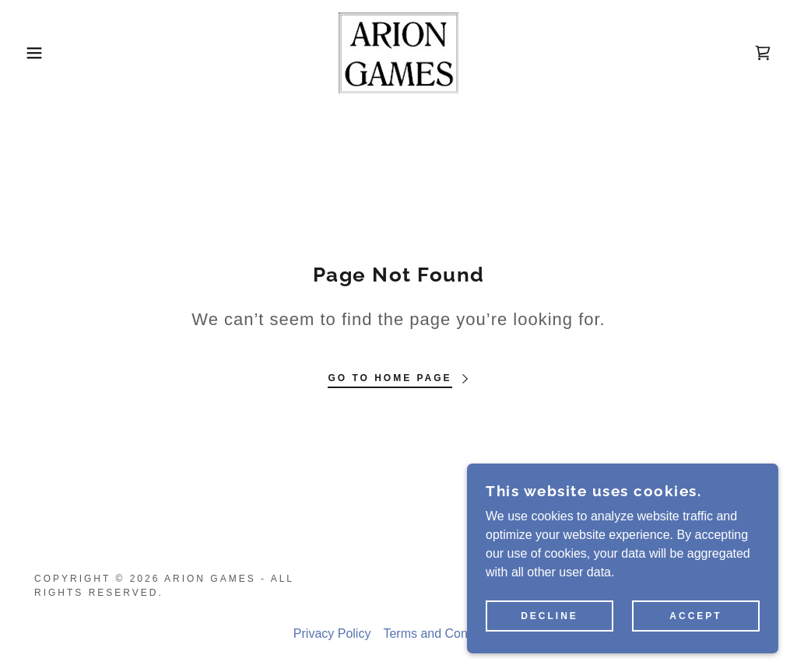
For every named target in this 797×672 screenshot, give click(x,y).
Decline (549, 616)
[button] (40, 53)
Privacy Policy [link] (332, 633)
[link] (398, 52)
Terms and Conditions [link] (443, 633)
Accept (695, 616)
